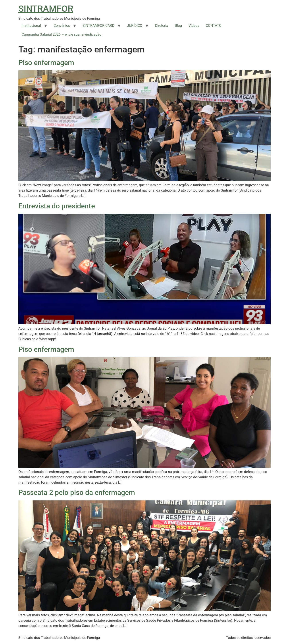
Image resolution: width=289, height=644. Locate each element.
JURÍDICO (135, 26)
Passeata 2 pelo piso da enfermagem (77, 492)
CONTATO (214, 26)
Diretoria (162, 26)
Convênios (62, 26)
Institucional (31, 26)
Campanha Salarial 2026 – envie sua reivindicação (62, 34)
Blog (178, 26)
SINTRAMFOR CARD (98, 26)
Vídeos (194, 26)
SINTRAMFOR (46, 9)
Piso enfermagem (46, 63)
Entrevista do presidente (57, 206)
